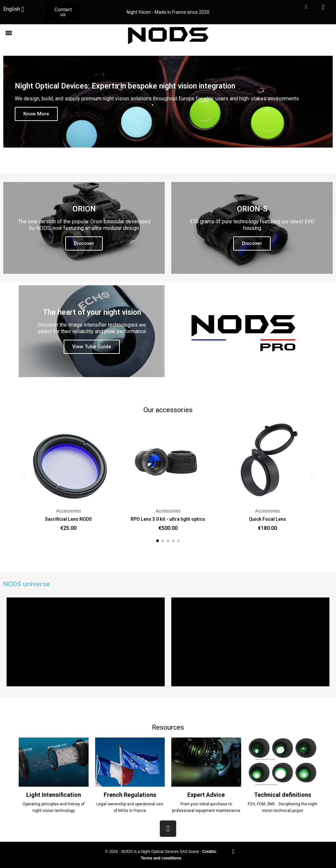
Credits (209, 852)
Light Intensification (54, 795)
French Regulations (130, 795)
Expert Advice (206, 795)
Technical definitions (283, 795)
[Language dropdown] (16, 10)
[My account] (306, 7)
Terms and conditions (161, 858)
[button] (63, 12)
